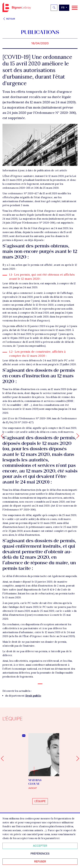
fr (63, 8)
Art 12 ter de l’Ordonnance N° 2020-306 (27, 418)
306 (36, 188)
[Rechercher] (54, 8)
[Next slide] (76, 759)
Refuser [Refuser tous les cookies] (40, 862)
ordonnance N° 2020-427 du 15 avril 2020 (33, 193)
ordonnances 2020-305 (16, 188)
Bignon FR (17, 7)
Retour (9, 19)
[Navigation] (75, 8)
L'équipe (40, 801)
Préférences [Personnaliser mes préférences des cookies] (40, 854)
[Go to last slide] (3, 759)
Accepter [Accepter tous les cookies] (40, 846)
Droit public (33, 696)
